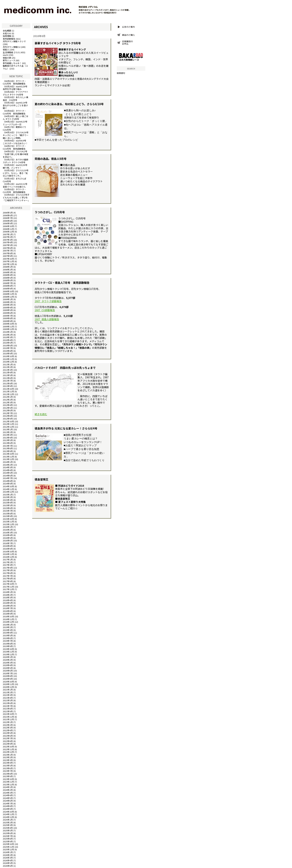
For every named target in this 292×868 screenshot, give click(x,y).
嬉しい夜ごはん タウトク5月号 (16, 118)
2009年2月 (8, 302)
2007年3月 (8, 240)
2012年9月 (8, 419)
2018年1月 (8, 592)
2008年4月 (8, 275)
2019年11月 (8, 652)
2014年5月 (8, 473)
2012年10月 (8, 421)
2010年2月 (8, 335)
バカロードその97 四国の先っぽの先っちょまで (65, 368)
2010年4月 (8, 340)
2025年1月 (8, 820)
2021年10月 (8, 714)
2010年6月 (8, 345)
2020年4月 (8, 665)
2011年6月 (8, 378)
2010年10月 (8, 356)
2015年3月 (8, 500)
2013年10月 (8, 454)
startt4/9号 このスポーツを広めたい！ (15, 142)
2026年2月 (8, 855)
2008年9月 (8, 288)
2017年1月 (8, 559)
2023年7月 (8, 771)
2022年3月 (8, 727)
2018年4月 (8, 600)
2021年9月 (8, 711)
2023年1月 (8, 755)
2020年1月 (8, 657)
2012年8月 (8, 416)
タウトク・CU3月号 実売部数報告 (14, 147)
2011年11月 (8, 391)
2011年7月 (8, 381)
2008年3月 (8, 272)
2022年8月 (8, 741)
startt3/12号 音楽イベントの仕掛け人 (16, 185)
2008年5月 (8, 278)
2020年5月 (8, 668)
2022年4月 (8, 730)
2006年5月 (8, 213)
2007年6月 (8, 248)
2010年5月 (8, 343)
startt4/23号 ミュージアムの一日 (16, 123)
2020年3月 (8, 663)
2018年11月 (8, 619)
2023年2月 (8, 757)
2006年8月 (8, 221)
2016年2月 (8, 530)
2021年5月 (8, 700)
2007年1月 (8, 234)
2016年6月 (8, 540)
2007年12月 (8, 264)
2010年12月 (8, 362)
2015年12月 (8, 524)
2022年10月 (8, 746)
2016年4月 (8, 535)
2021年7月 (8, 706)
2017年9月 (8, 581)
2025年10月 (8, 844)
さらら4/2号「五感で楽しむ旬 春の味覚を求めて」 (16, 154)
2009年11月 (8, 326)
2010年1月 (8, 332)
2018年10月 (8, 616)
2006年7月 (8, 218)
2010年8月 (8, 351)
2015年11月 (8, 521)
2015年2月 (8, 497)
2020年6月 (8, 671)
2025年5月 (8, 830)
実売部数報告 (9, 39)
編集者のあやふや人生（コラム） (15, 67)
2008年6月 (8, 280)
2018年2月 (8, 595)
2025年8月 (8, 839)
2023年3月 (8, 760)
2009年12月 (8, 329)
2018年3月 (8, 597)
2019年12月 (8, 654)
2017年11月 (8, 587)
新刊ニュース (9, 60)
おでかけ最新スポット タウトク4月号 (16, 161)
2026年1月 (8, 852)
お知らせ (7, 33)
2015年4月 (8, 502)
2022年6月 (8, 736)
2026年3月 (8, 858)
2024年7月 (8, 803)
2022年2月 (8, 725)
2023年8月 (8, 774)
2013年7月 (8, 446)
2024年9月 (8, 809)
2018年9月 (8, 614)
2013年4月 (8, 438)
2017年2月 (8, 562)
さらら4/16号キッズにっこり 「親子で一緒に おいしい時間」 (16, 135)
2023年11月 (8, 782)
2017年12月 (8, 589)
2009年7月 (8, 316)
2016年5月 (8, 538)
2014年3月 (8, 467)
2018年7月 (8, 608)
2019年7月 (8, 641)
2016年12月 (8, 557)
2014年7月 (8, 478)
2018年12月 (8, 622)
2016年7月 (8, 543)
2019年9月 (8, 646)
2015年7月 (8, 511)
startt (5, 55)
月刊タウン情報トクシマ (14, 41)
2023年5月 (8, 765)
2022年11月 (8, 749)
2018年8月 (8, 611)
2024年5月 (8, 798)
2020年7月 (8, 673)
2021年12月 (8, 719)
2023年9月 (8, 776)
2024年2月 (8, 790)
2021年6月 (8, 703)
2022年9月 (8, 744)
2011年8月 (8, 383)
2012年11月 (8, 424)
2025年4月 (8, 828)
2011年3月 (8, 370)
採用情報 (7, 36)
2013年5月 (8, 440)
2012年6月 (8, 410)
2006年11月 (8, 229)
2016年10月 (8, 551)
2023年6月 (8, 768)
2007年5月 (8, 245)
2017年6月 (8, 573)
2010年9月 (8, 353)
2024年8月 (8, 806)
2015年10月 (8, 519)
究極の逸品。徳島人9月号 (51, 159)
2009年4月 (8, 307)
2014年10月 (8, 486)
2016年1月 (8, 527)
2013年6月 (8, 443)
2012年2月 (8, 400)
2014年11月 (8, 489)
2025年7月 (8, 836)
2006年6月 (8, 215)
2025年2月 (8, 822)
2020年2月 (8, 660)
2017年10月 (8, 584)
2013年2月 (8, 432)
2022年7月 (8, 738)
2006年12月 (8, 232)
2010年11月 (8, 359)
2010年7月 (8, 348)
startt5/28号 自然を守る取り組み (16, 88)
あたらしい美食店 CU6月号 (16, 99)
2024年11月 (8, 814)
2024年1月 (8, 787)
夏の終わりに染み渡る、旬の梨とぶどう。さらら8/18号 (69, 104)
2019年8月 (8, 644)
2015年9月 (8, 516)
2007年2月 (8, 237)
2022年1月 (8, 722)
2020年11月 (8, 684)
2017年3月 (8, 565)
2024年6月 (8, 801)
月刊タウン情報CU (11, 47)
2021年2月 (8, 692)
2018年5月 (8, 603)
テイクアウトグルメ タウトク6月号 (16, 93)
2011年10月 (8, 389)
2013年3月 (8, 435)
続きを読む (41, 414)
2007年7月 (8, 250)
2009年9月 (8, 321)
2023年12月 (8, 784)
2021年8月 (8, 709)
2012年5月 (8, 408)
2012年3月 (8, 402)
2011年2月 (8, 367)
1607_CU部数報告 (45, 310)
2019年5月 (8, 635)
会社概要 (7, 31)
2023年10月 (8, 779)
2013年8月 (8, 448)
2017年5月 (8, 570)
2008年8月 (8, 286)
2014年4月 (8, 470)
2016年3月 (8, 532)
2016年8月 (8, 546)
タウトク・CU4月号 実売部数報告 (14, 112)
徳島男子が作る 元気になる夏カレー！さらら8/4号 (66, 428)
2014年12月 (8, 492)
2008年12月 (8, 297)
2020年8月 (8, 676)
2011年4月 (8, 372)
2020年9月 (8, 679)
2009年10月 (8, 324)
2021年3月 (8, 695)
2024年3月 (8, 793)
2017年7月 (8, 576)
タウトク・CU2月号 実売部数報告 (14, 191)
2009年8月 (8, 318)
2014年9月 (8, 484)
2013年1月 (8, 429)
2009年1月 (8, 299)
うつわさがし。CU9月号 (50, 212)
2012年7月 (8, 413)
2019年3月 (8, 630)
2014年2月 (8, 465)
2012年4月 (8, 405)
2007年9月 (8, 256)
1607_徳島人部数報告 (47, 319)
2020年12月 (8, 687)
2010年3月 (8, 337)
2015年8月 (8, 513)
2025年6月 (8, 833)
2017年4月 (8, 568)
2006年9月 (8, 223)
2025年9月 (8, 841)
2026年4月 (8, 860)
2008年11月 (8, 294)
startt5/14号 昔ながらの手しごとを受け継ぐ (16, 105)
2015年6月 (8, 508)
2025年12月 (8, 849)
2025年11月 (8, 847)
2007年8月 (8, 253)
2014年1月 (8, 462)
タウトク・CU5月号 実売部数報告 (14, 82)
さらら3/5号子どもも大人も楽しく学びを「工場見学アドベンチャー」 (16, 197)
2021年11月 (8, 717)
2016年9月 (8, 549)
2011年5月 (8, 375)
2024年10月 (8, 812)
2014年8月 (8, 481)
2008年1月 (8, 267)
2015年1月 (8, 494)
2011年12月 (8, 394)
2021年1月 (8, 690)
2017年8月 (8, 578)
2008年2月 (8, 269)
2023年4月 (8, 763)
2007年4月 (8, 242)
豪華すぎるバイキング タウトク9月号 (58, 43)
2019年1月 (8, 625)
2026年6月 (8, 866)
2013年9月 (8, 451)
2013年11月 (8, 457)
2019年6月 (8, 638)
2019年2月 (8, 627)
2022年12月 (8, 752)
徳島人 (6, 50)
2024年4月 (8, 795)
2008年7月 (8, 283)
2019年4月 (8, 633)
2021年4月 (8, 698)
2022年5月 (8, 733)
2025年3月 (8, 825)
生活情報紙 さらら (11, 52)
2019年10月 (8, 649)
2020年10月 (8, 682)
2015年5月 (8, 505)
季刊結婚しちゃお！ (12, 63)
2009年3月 (8, 305)
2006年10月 (8, 226)
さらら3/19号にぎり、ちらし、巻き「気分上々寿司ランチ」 (16, 173)
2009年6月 (8, 313)
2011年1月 (8, 364)
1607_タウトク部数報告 (48, 301)
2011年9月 (8, 386)
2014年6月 (8, 476)
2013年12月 (8, 459)
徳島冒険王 (42, 479)
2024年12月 (8, 817)
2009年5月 (8, 310)
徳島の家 (7, 58)
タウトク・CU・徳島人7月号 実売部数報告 (62, 283)
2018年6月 (8, 606)
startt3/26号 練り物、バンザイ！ (16, 166)
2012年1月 (8, 397)
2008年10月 (8, 291)
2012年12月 (8, 427)
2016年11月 (8, 554)
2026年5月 (8, 863)
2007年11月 (8, 261)
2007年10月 (8, 259)
